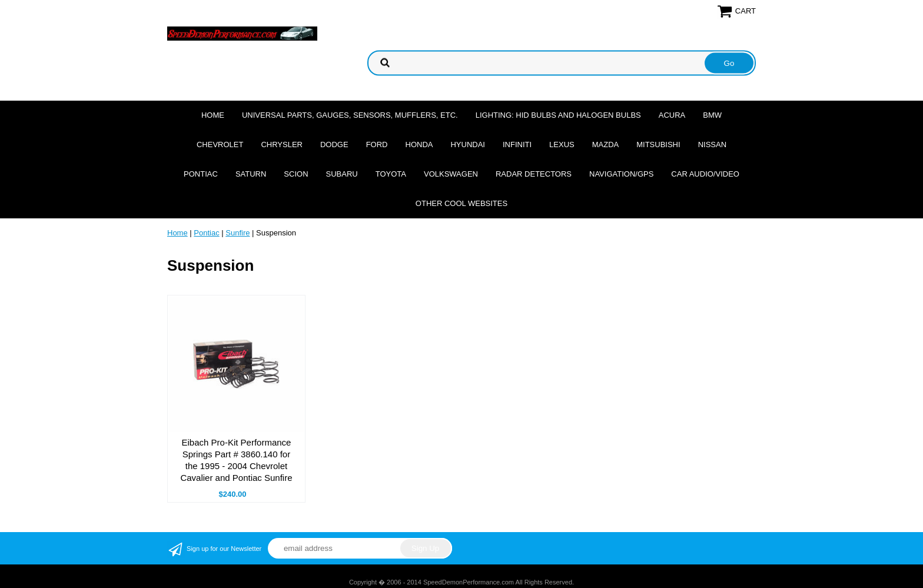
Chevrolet (220, 144)
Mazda (606, 144)
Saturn (251, 174)
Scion (296, 174)
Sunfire (238, 233)
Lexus (562, 144)
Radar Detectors (534, 174)
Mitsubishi (658, 144)
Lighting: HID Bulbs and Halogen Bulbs (558, 115)
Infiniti (517, 144)
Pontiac (201, 174)
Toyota (391, 174)
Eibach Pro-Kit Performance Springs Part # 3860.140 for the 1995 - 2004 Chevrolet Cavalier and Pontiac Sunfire (236, 460)
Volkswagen (451, 174)
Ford (377, 144)
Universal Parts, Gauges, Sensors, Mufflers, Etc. (350, 115)
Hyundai (468, 144)
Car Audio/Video (705, 174)
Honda (419, 144)
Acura (672, 115)
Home (213, 115)
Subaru (342, 174)
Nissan (712, 144)
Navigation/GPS (621, 174)
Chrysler (282, 144)
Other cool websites (462, 203)
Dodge (334, 144)
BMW (712, 115)
